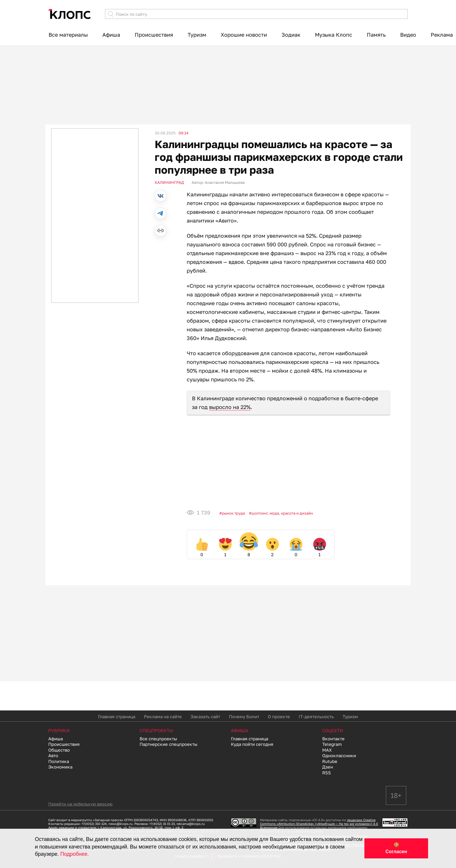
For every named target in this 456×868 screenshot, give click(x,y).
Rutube (330, 761)
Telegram (332, 744)
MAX (327, 750)
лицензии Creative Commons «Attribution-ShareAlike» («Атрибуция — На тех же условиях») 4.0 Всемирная (319, 824)
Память (376, 35)
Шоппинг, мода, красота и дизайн (282, 513)
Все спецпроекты (158, 739)
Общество (59, 750)
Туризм (197, 35)
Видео (408, 35)
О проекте (279, 716)
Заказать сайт (205, 716)
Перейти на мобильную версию (80, 804)
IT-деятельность (316, 716)
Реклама (442, 35)
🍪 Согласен (396, 848)
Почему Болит (244, 716)
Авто (53, 755)
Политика (59, 761)
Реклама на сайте (163, 716)
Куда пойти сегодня (252, 744)
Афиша (111, 35)
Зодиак (291, 35)
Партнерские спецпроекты (169, 744)
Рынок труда (233, 513)
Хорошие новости (244, 35)
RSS (327, 773)
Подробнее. (74, 854)
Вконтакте (333, 739)
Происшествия (154, 35)
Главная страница (117, 716)
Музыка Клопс (334, 35)
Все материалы (68, 35)
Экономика (60, 767)
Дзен (328, 767)
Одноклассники (339, 755)
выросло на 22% (230, 407)
